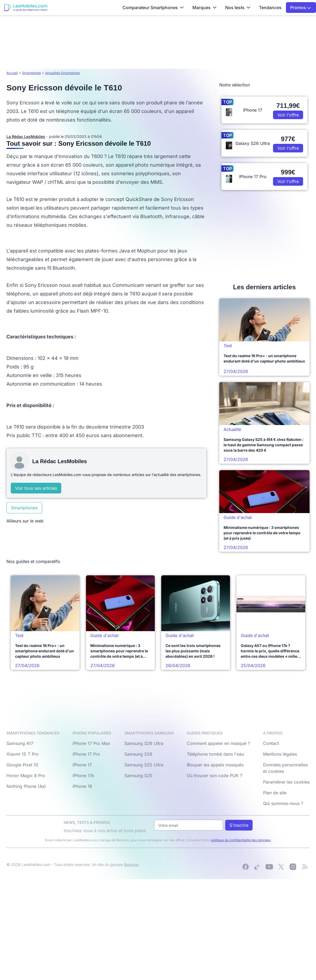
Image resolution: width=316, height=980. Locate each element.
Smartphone (31, 73)
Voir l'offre (288, 115)
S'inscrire (239, 825)
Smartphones (24, 508)
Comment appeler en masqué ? (218, 743)
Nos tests (238, 8)
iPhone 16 (82, 786)
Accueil (12, 73)
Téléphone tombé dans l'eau (215, 754)
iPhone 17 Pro (86, 754)
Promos (301, 8)
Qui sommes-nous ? (283, 803)
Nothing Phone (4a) (26, 786)
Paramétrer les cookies (286, 782)
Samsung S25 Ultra (144, 765)
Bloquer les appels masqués (215, 765)
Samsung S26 (138, 754)
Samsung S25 (138, 776)
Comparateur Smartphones (153, 8)
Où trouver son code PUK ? (214, 776)
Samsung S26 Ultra (144, 743)
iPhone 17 (82, 765)
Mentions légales (280, 754)
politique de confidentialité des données (241, 840)
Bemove (131, 864)
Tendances (270, 8)
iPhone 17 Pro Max (91, 743)
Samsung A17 (20, 743)
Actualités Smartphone (62, 73)
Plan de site (275, 793)
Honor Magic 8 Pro (26, 776)
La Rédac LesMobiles (26, 136)
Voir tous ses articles (36, 488)
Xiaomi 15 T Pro (23, 754)
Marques (204, 8)
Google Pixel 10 (22, 765)
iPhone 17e (83, 776)
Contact (271, 743)
